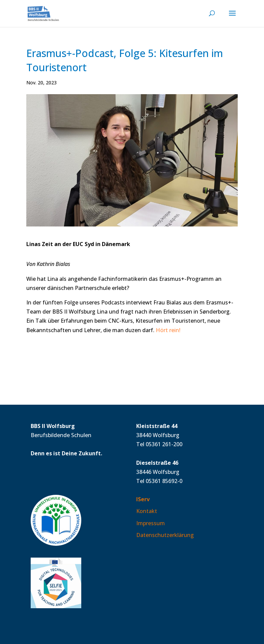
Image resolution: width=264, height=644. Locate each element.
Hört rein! (168, 330)
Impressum (151, 523)
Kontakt (147, 511)
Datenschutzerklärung (165, 535)
